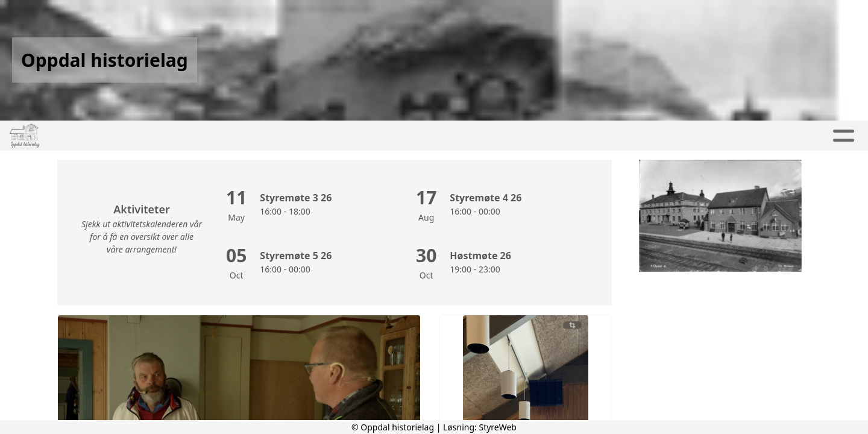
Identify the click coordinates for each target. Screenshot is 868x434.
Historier (717, 136)
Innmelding (637, 136)
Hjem (164, 136)
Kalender (338, 136)
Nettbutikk (559, 136)
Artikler (216, 136)
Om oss (412, 136)
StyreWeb (498, 427)
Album (272, 136)
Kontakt (484, 136)
